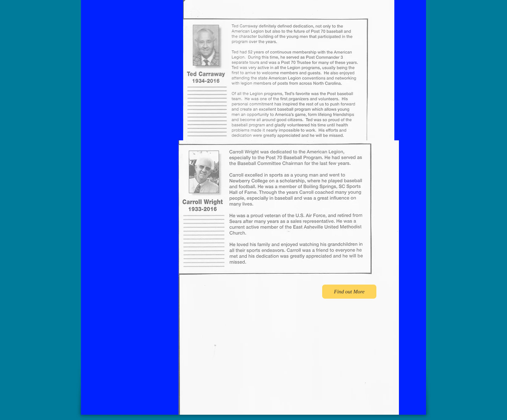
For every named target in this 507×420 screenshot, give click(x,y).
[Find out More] (349, 292)
